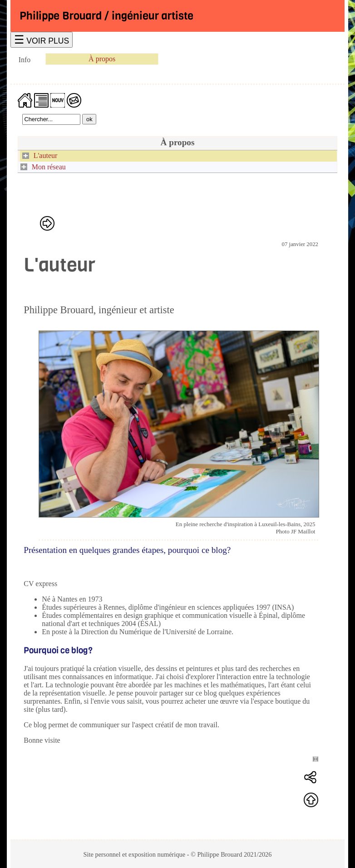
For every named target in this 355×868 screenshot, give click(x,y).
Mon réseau (49, 167)
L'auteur (46, 155)
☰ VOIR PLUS (42, 40)
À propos (102, 59)
